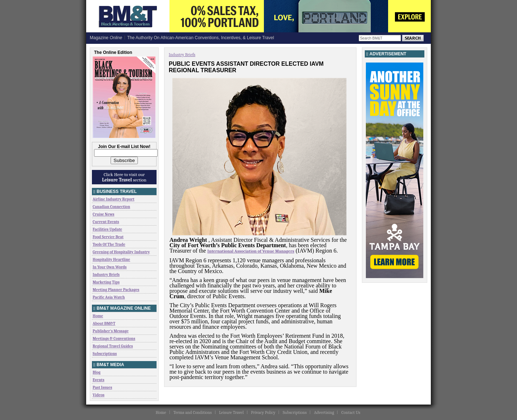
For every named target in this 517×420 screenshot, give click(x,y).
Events (99, 380)
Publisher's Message (111, 331)
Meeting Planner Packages (116, 290)
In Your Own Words (110, 267)
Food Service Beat (108, 237)
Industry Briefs (106, 275)
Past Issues (102, 387)
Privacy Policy (263, 412)
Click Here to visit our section (124, 177)
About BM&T (104, 324)
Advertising (324, 412)
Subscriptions (105, 354)
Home (98, 316)
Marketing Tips (106, 282)
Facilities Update (107, 229)
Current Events (106, 222)
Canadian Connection (111, 207)
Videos (99, 395)
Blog (97, 372)
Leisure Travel (231, 412)
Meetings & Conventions (114, 339)
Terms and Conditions (193, 412)
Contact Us (351, 412)
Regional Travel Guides (113, 346)
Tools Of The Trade (109, 244)
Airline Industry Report (113, 199)
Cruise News (103, 214)
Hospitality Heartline (111, 260)
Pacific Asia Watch (109, 297)
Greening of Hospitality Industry (121, 252)
